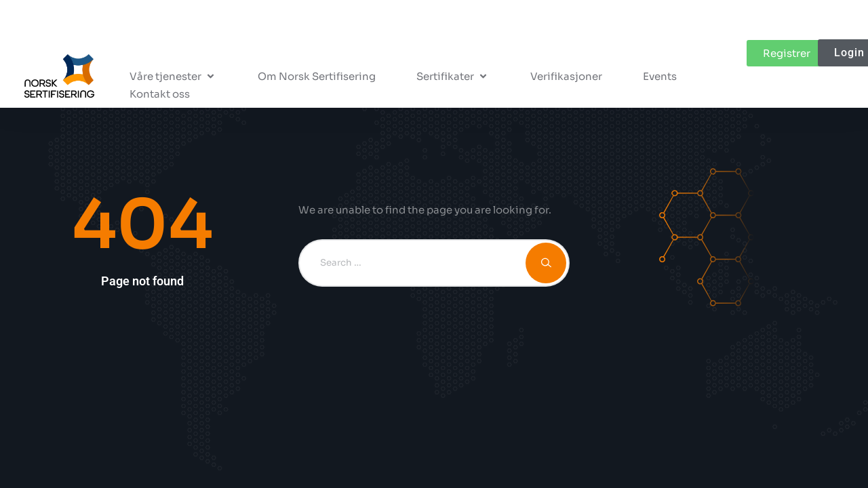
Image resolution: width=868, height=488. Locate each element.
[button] (173, 77)
